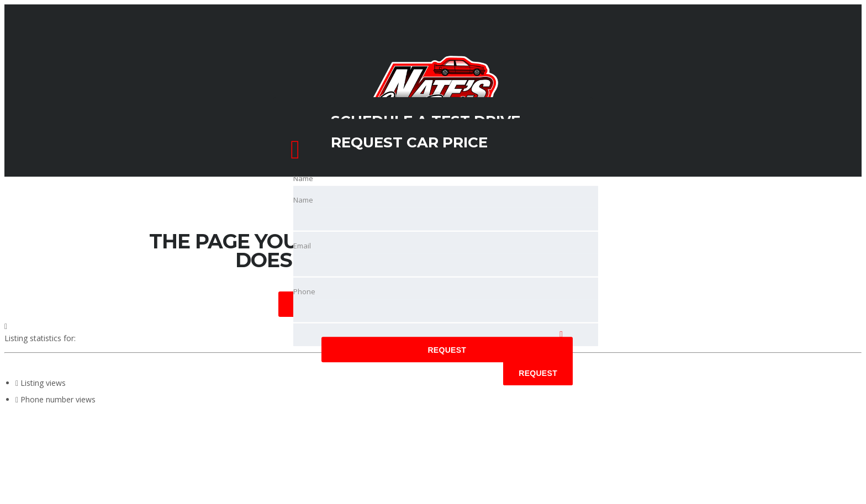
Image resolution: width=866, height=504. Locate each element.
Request (447, 351)
